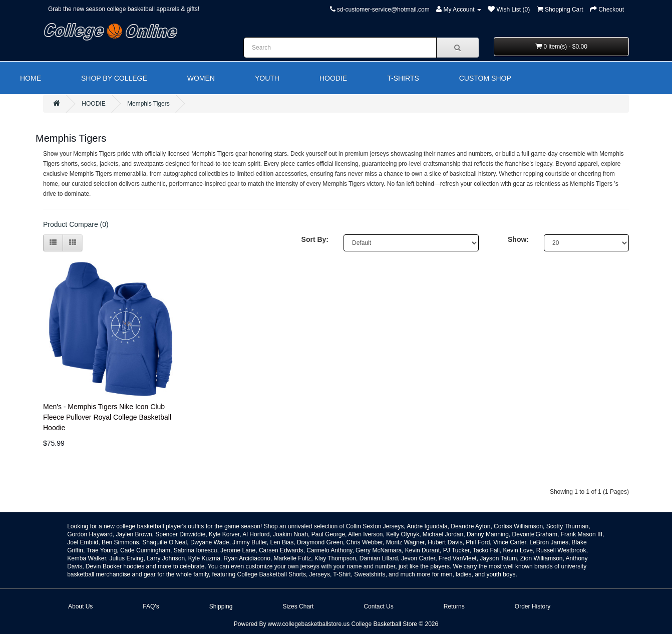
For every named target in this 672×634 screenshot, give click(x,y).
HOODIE (333, 78)
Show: (518, 239)
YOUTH (267, 78)
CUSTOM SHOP (485, 78)
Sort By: (315, 239)
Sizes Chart (298, 606)
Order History (533, 606)
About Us (80, 606)
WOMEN (201, 78)
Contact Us (378, 606)
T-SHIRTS (403, 78)
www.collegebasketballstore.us (309, 624)
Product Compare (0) (76, 224)
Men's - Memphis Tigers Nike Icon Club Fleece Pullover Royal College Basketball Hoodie (107, 417)
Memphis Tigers (148, 104)
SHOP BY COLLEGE (114, 78)
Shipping (221, 606)
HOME (31, 78)
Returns (454, 606)
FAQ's (151, 606)
